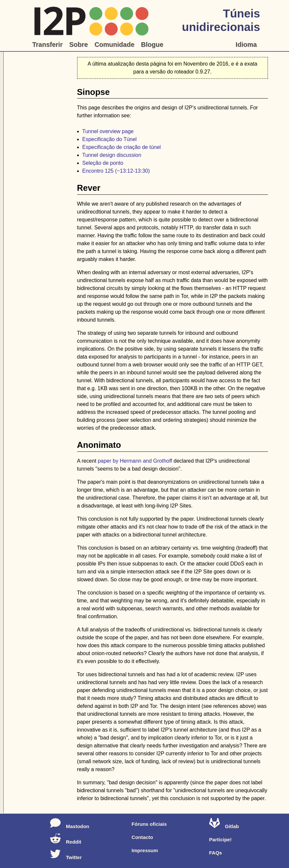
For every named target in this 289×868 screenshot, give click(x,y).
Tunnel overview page (108, 131)
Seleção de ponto (103, 163)
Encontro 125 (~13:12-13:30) (116, 171)
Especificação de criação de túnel (122, 147)
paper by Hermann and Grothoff (135, 461)
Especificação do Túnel (110, 139)
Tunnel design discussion (112, 155)
